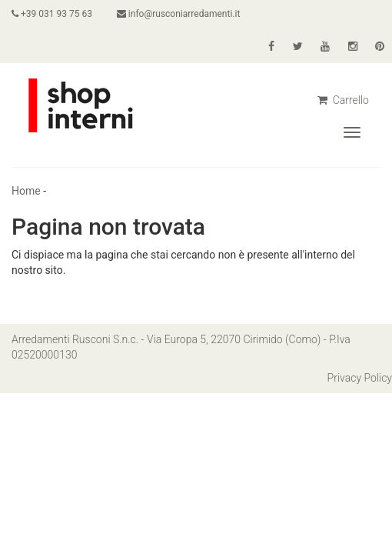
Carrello (343, 100)
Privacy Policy (360, 378)
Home (26, 191)
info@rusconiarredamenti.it (178, 14)
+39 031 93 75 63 (52, 14)
